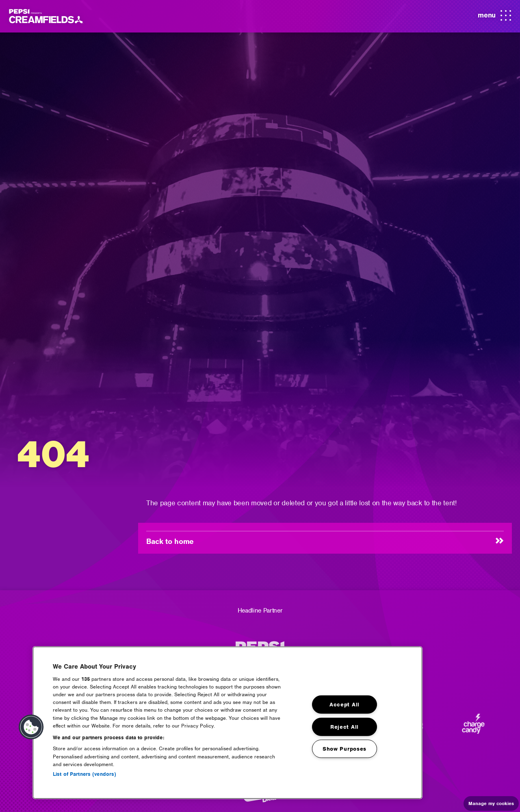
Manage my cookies (491, 803)
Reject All (344, 726)
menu (495, 16)
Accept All (344, 705)
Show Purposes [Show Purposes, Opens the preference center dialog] (344, 749)
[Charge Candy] (473, 727)
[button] (31, 727)
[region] (227, 723)
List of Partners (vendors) (84, 774)
